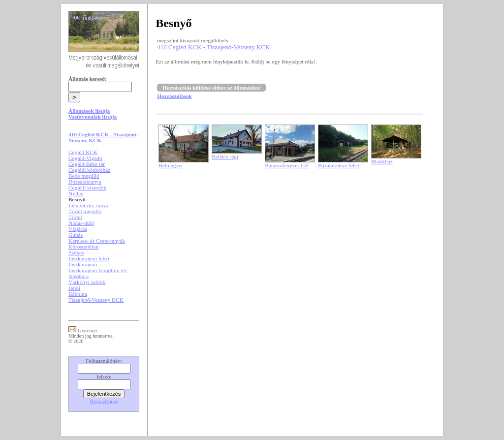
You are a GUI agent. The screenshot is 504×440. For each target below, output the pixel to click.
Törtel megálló (85, 211)
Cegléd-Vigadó (85, 158)
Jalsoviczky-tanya (88, 205)
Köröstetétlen (83, 247)
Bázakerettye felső (339, 165)
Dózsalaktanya (85, 182)
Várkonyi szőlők (87, 282)
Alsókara (79, 276)
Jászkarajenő (83, 264)
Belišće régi (225, 157)
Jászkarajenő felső (89, 258)
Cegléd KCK (83, 152)
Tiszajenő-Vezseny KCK (96, 300)
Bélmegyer (171, 165)
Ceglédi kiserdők (87, 188)
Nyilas (76, 193)
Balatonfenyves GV (287, 165)
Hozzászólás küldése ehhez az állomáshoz (211, 88)
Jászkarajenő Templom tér (98, 270)
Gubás (76, 235)
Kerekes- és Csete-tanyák (97, 241)
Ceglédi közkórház (89, 170)
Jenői (74, 288)
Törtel (75, 217)
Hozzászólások (174, 96)
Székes (76, 252)
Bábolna (78, 294)
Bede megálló (84, 176)
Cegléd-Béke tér (87, 164)
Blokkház (382, 161)
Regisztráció (104, 401)
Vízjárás (78, 229)
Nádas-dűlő (81, 223)
